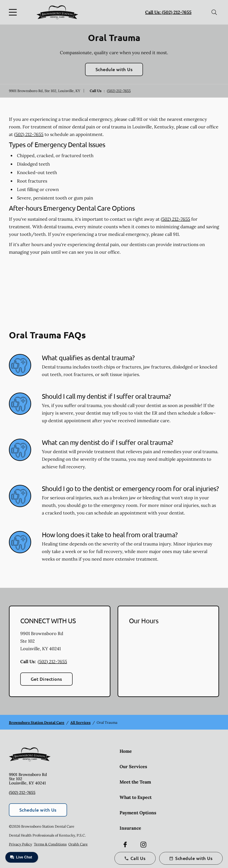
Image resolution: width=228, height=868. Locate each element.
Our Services (133, 766)
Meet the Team (135, 782)
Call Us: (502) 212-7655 (168, 12)
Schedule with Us (114, 69)
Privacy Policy (20, 844)
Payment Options (138, 813)
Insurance (130, 828)
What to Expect (136, 797)
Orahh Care (78, 844)
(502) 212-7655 (119, 91)
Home (126, 751)
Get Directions (46, 679)
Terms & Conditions (50, 844)
